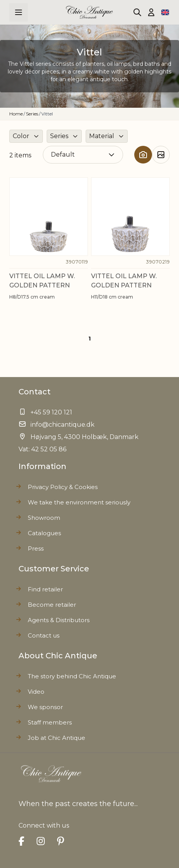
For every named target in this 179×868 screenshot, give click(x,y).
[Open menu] (19, 12)
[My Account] (151, 12)
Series (32, 114)
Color (21, 136)
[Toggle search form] (137, 12)
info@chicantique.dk (62, 425)
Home (16, 114)
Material (102, 136)
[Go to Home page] (89, 13)
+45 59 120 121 (51, 412)
